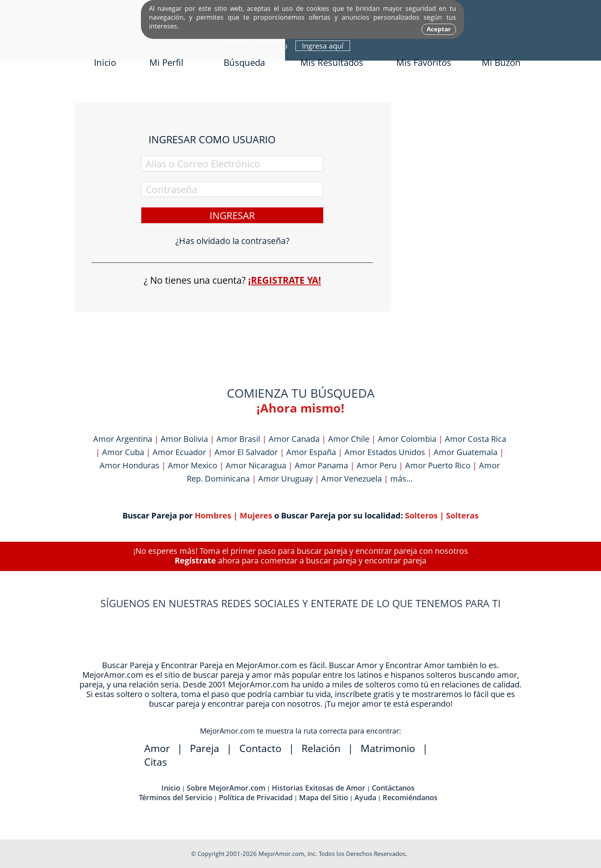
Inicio (105, 62)
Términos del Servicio (176, 797)
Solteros (421, 515)
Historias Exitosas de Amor (319, 788)
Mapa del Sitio (324, 797)
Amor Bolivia (184, 439)
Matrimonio (388, 748)
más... (401, 479)
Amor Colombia (407, 439)
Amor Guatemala (466, 452)
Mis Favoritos (424, 62)
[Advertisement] (467, 224)
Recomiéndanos (410, 797)
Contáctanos (393, 788)
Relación (321, 748)
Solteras (462, 515)
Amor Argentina (123, 439)
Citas (156, 762)
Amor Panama (321, 465)
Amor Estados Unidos (385, 452)
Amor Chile (349, 439)
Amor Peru (377, 465)
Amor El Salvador (246, 452)
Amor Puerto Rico (438, 465)
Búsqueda (244, 62)
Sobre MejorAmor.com (226, 788)
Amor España (311, 452)
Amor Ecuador (179, 452)
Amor (157, 748)
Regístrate (195, 560)
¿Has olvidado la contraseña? (232, 241)
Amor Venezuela (351, 479)
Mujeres (256, 515)
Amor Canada (294, 439)
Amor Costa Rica (476, 439)
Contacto (260, 748)
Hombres (213, 515)
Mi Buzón (501, 62)
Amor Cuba (123, 452)
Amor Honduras (129, 465)
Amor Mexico (193, 465)
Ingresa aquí (323, 46)
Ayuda (365, 797)
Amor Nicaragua (256, 465)
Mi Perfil (166, 62)
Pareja (205, 748)
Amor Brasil (238, 439)
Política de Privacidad (256, 797)
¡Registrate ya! (285, 280)
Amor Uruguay (285, 479)
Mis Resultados (332, 62)
